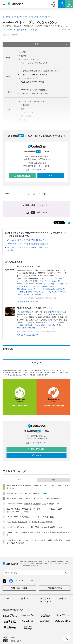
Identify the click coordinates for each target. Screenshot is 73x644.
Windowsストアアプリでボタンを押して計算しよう (28, 247)
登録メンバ (50, 320)
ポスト (59, 223)
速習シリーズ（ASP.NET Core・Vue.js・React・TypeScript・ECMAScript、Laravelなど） (42, 286)
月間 (53, 480)
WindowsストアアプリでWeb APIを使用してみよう (27, 240)
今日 (20, 480)
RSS (37, 325)
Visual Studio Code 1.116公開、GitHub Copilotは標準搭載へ (31, 522)
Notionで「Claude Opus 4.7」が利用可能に (24, 493)
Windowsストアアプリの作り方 (31, 101)
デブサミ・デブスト (46, 600)
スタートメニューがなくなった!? (34, 63)
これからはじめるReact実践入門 (31, 292)
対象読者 (22, 56)
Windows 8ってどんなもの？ (30, 59)
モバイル (6, 35)
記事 (27, 325)
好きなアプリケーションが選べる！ (35, 75)
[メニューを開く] (4, 4)
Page (9, 57)
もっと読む (10, 250)
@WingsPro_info (48, 325)
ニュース (8, 599)
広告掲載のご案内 (55, 588)
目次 (51, 44)
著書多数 (38, 294)
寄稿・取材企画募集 (19, 588)
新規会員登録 (22, 176)
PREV (7, 194)
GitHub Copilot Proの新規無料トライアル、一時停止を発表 (30, 517)
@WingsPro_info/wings (26, 328)
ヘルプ (13, 637)
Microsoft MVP (35, 276)
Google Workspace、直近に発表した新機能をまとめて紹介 (30, 504)
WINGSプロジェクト (27, 312)
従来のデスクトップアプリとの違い (35, 93)
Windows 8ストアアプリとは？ (31, 78)
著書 (22, 325)
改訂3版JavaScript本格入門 (54, 289)
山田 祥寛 (31, 30)
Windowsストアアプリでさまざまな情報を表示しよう (28, 244)
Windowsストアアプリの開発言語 (34, 90)
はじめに (22, 52)
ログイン (50, 176)
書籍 (63, 599)
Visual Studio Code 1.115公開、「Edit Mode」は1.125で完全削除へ (34, 499)
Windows (14, 35)
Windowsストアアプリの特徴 (32, 82)
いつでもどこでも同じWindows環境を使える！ (39, 71)
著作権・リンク (16, 641)
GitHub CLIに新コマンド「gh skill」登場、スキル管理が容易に (32, 527)
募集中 (32, 323)
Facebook (55, 328)
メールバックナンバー (37, 170)
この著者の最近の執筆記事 (27, 301)
